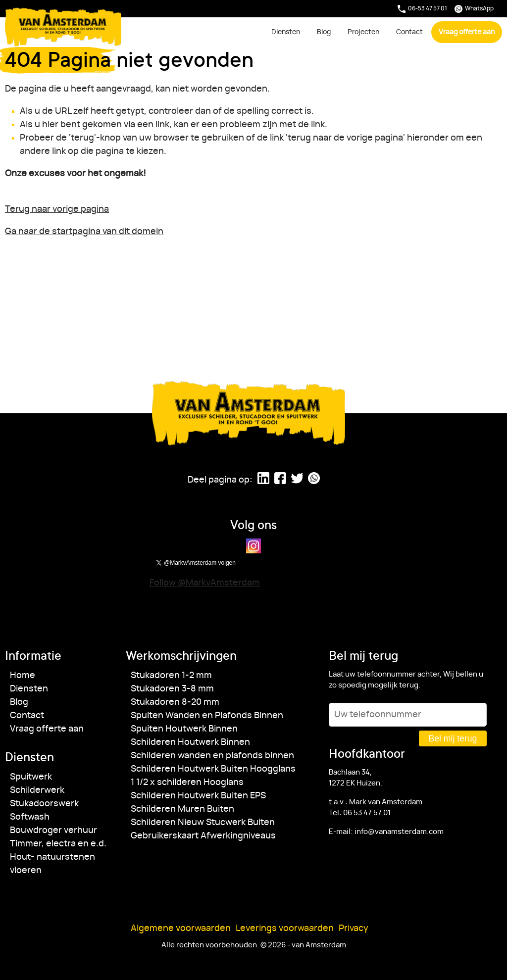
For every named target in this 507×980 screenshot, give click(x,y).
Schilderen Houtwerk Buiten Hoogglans (213, 769)
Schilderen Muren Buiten (182, 809)
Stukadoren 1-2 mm (171, 676)
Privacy (354, 929)
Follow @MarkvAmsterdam (205, 583)
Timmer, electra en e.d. (58, 844)
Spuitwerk (31, 777)
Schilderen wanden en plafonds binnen (212, 756)
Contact (409, 32)
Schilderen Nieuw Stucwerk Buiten (203, 823)
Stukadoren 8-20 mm (175, 702)
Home (23, 676)
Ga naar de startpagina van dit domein (84, 232)
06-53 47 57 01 (422, 9)
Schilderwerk (37, 790)
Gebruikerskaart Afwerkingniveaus (203, 836)
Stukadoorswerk (44, 804)
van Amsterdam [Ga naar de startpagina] (64, 27)
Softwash (30, 817)
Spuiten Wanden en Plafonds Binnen (207, 716)
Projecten (363, 32)
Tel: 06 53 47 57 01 (360, 813)
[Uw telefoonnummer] (408, 715)
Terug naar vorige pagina (57, 209)
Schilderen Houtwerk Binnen (190, 742)
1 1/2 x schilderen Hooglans (187, 783)
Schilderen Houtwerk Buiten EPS (198, 796)
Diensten (286, 32)
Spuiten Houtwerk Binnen (184, 729)
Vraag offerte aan (467, 32)
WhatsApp (474, 9)
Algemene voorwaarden (181, 929)
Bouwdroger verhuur (53, 831)
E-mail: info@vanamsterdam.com (386, 832)
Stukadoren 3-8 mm (172, 689)
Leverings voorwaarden (285, 929)
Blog (324, 32)
